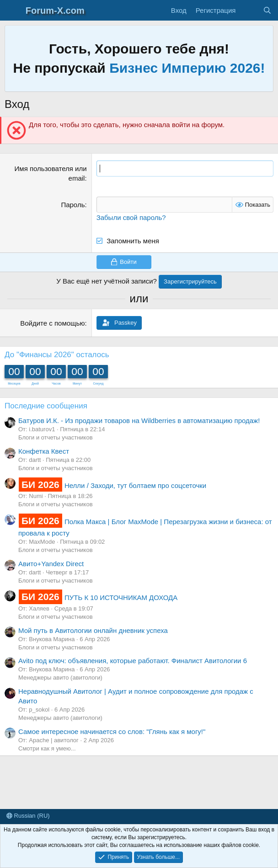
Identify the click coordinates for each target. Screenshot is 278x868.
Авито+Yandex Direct (51, 564)
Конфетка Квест (44, 451)
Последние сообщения (46, 406)
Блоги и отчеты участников (56, 437)
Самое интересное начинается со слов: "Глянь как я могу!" (112, 731)
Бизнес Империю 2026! (187, 68)
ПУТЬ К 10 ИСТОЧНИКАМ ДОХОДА (98, 597)
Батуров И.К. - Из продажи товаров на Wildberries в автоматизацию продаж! (139, 421)
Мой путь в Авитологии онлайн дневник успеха (93, 630)
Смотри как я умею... (47, 748)
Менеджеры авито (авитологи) (60, 678)
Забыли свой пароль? (131, 217)
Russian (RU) (28, 816)
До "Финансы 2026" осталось (57, 355)
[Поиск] (267, 10)
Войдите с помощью (52, 323)
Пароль (73, 205)
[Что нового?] (249, 10)
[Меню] (13, 11)
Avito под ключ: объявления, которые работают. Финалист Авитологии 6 (133, 661)
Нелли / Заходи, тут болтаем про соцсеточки (112, 485)
